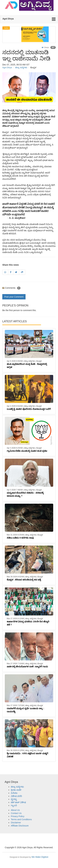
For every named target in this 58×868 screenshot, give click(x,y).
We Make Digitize (29, 857)
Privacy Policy (18, 816)
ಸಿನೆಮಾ (14, 793)
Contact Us (16, 813)
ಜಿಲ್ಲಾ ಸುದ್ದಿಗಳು (21, 67)
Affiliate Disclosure (20, 826)
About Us (15, 810)
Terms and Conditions (21, 819)
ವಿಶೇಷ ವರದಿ (16, 796)
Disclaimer (16, 823)
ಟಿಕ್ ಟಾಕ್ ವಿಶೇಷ (18, 802)
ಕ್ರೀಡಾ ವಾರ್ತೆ (16, 790)
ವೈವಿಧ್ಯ (14, 799)
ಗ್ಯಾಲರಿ (14, 805)
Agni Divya (7, 67)
